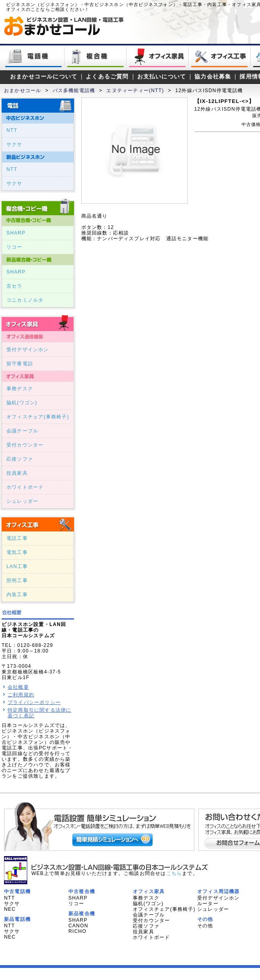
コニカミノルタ (25, 300)
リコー (14, 247)
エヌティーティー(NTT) (135, 91)
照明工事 (17, 581)
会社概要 (18, 687)
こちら (174, 873)
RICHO (77, 931)
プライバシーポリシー (34, 702)
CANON (78, 926)
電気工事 (17, 552)
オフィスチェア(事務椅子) (38, 417)
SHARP (16, 233)
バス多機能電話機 (74, 91)
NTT (12, 130)
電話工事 (17, 538)
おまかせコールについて (44, 77)
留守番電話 (20, 364)
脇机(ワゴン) (22, 403)
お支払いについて (162, 77)
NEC (10, 909)
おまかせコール (23, 91)
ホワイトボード (25, 487)
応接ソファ (20, 459)
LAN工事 (17, 566)
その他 (205, 926)
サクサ (14, 144)
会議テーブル (22, 431)
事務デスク (20, 389)
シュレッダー (22, 501)
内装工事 (17, 595)
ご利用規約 (21, 695)
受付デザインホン (28, 350)
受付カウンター (25, 445)
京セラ (14, 286)
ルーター (208, 904)
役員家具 (17, 473)
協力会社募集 (213, 77)
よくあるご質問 (107, 77)
